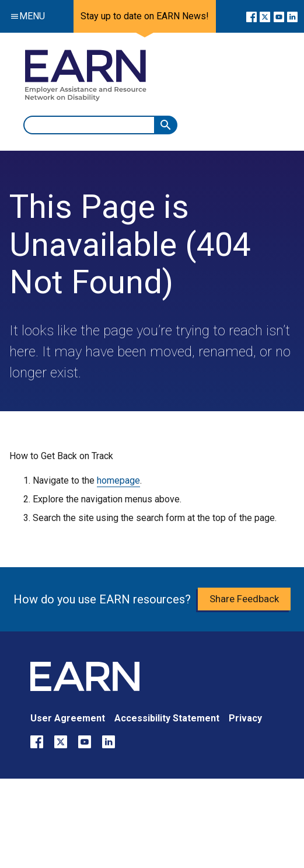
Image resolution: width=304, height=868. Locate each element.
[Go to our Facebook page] (251, 16)
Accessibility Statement (167, 718)
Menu (25, 16)
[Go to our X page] (265, 16)
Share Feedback (244, 599)
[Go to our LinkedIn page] (292, 16)
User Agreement (68, 718)
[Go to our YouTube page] (278, 16)
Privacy (245, 718)
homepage (118, 480)
